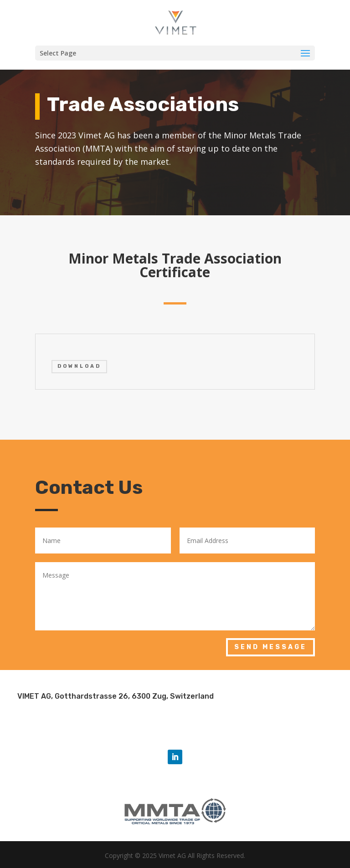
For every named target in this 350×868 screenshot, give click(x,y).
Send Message (270, 647)
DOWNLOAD (79, 366)
